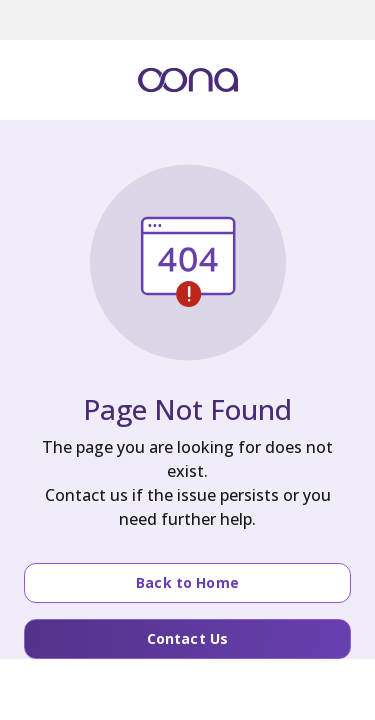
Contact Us (187, 638)
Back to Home (187, 582)
